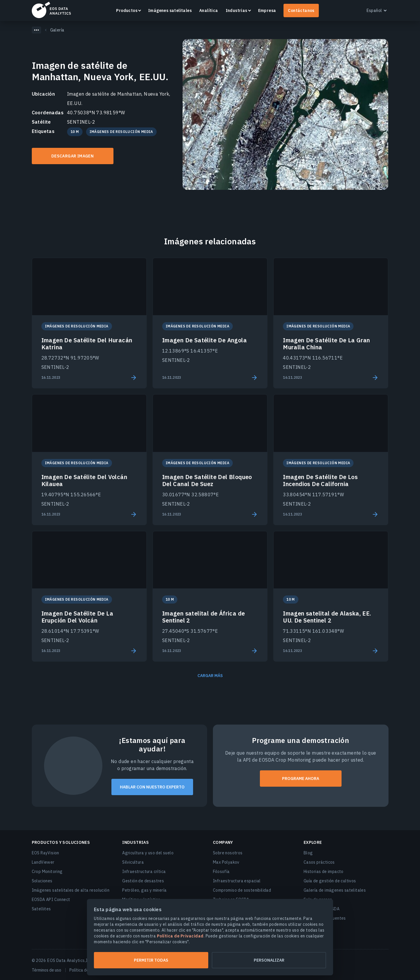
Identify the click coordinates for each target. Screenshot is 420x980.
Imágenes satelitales (170, 10)
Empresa (267, 10)
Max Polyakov (226, 862)
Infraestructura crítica (144, 872)
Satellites (41, 909)
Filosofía (221, 872)
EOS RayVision (45, 853)
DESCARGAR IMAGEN (72, 156)
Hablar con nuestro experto (152, 787)
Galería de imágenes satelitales (335, 890)
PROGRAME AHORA (301, 779)
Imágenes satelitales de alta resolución (71, 890)
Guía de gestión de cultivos (330, 881)
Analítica (209, 10)
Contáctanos (301, 10)
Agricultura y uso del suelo (148, 853)
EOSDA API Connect (51, 900)
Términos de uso (47, 970)
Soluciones (42, 881)
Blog (308, 853)
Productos (127, 10)
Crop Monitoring (47, 872)
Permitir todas (151, 960)
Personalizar (269, 960)
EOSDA (51, 10)
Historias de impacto (324, 872)
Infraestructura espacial (237, 881)
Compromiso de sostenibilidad (242, 890)
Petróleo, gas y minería (144, 890)
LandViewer (43, 862)
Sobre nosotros (228, 853)
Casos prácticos (319, 862)
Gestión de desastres (143, 881)
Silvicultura (133, 862)
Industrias (237, 10)
